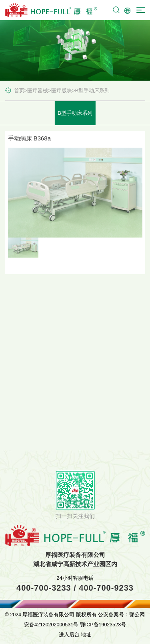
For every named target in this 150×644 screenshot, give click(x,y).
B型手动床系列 (92, 90)
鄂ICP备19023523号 (103, 625)
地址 (86, 635)
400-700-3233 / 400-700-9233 (75, 588)
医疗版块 (62, 90)
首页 (19, 90)
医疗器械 (38, 90)
